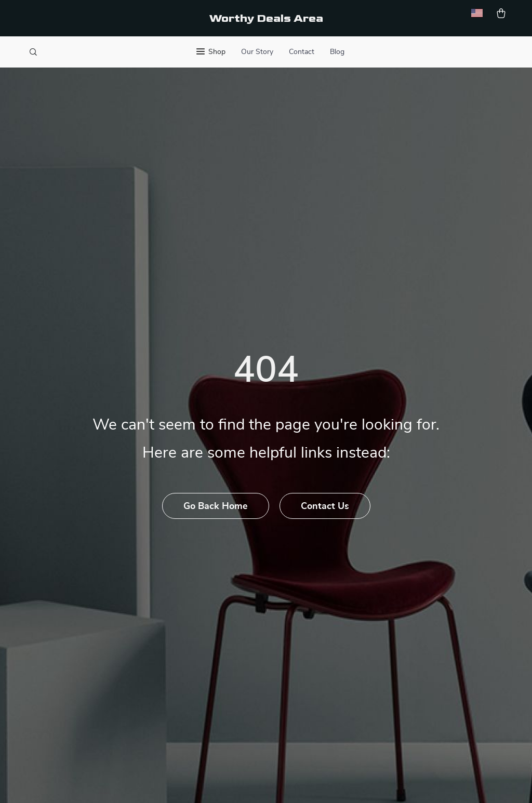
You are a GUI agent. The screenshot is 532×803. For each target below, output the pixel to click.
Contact (302, 52)
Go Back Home (216, 506)
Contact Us (325, 506)
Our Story (257, 52)
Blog (337, 52)
